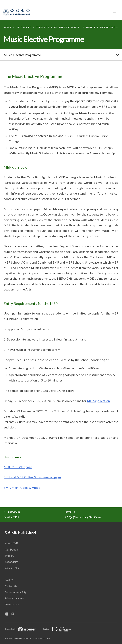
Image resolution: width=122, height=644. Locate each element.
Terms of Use (12, 604)
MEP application (98, 401)
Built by (59, 629)
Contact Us (11, 586)
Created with (23, 629)
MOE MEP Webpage (18, 467)
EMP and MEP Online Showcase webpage (32, 477)
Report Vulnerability (16, 592)
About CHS (12, 543)
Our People (12, 549)
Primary (10, 556)
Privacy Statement (15, 598)
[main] (61, 271)
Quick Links (12, 568)
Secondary (11, 562)
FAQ (7, 580)
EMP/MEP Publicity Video (22, 488)
